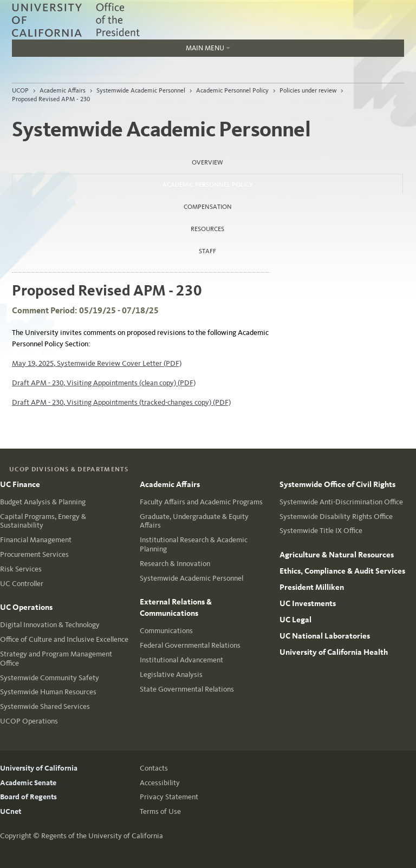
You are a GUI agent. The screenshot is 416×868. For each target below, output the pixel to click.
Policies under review (308, 90)
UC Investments (308, 603)
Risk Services (21, 569)
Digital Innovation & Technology (50, 625)
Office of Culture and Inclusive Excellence (64, 639)
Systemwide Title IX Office (321, 531)
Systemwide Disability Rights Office (336, 517)
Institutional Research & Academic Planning (194, 544)
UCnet (11, 811)
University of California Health (334, 652)
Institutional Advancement (181, 660)
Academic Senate (28, 783)
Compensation (208, 207)
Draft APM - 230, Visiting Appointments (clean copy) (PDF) (104, 383)
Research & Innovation (175, 564)
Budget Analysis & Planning (43, 502)
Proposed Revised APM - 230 (51, 99)
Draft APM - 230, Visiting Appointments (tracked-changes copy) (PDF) (121, 402)
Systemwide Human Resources (48, 692)
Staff (207, 251)
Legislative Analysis (171, 675)
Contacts (154, 768)
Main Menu (121, 50)
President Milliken (312, 587)
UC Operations (26, 607)
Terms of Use (160, 811)
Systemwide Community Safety (50, 678)
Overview (207, 162)
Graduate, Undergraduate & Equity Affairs (194, 521)
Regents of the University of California (102, 836)
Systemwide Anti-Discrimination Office (341, 502)
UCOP (20, 90)
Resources (207, 229)
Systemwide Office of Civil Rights (337, 484)
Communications (166, 631)
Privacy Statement (169, 797)
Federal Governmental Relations (190, 645)
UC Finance (20, 484)
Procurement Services (34, 554)
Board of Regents (28, 797)
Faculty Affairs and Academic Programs (201, 502)
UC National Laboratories (325, 636)
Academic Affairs (63, 90)
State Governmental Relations (187, 689)
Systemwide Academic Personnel (141, 90)
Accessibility (160, 783)
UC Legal (295, 620)
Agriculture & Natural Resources (337, 555)
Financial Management (36, 540)
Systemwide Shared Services (45, 706)
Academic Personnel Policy (232, 90)
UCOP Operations (29, 721)
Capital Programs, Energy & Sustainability (43, 521)
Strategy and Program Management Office (56, 659)
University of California (39, 768)
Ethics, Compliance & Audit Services (342, 571)
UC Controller (22, 584)
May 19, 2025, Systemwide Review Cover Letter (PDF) (97, 363)
